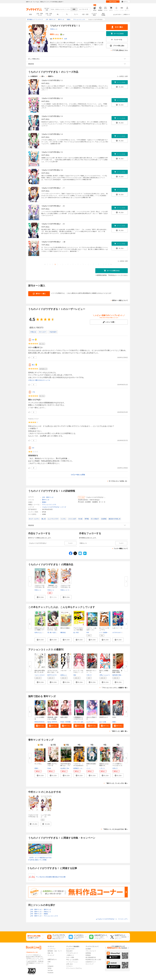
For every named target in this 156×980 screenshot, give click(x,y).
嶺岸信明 (115, 675)
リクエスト (69, 966)
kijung (49, 722)
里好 (75, 675)
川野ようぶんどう (105, 675)
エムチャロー (90, 722)
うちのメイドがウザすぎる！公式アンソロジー (33, 817)
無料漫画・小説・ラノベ (55, 951)
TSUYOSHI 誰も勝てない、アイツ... (66, 765)
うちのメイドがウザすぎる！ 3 (52, 116)
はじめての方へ (117, 14)
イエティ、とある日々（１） (91, 629)
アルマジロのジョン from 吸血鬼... (78, 630)
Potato (62, 722)
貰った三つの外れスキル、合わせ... (52, 630)
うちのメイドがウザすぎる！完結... (39, 587)
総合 (31, 14)
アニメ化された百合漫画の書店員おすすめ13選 (51, 877)
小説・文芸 (85, 14)
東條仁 (114, 722)
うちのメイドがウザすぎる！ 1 (52, 80)
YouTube (50, 970)
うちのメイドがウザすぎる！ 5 (52, 152)
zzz (33, 448)
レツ (101, 633)
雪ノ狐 (49, 633)
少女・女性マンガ (49, 14)
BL (58, 14)
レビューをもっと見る (78, 475)
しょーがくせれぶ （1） (46, 816)
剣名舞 (45, 633)
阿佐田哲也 (122, 675)
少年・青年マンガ (40, 14)
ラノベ (76, 14)
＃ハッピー (43, 332)
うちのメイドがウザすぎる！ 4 (52, 134)
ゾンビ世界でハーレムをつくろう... (117, 765)
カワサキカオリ (117, 633)
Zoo (68, 768)
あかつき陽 (103, 722)
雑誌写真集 (103, 14)
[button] (40, 597)
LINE (49, 962)
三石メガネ (77, 722)
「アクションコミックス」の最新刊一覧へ (114, 688)
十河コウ (89, 675)
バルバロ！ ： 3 (65, 670)
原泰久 (36, 768)
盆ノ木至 (76, 633)
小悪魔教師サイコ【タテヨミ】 (78, 718)
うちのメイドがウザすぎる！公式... (65, 587)
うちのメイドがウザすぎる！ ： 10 (53, 242)
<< (45, 264)
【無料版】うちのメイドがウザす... (52, 587)
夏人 (33, 365)
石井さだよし (38, 633)
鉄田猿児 (76, 768)
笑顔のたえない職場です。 (104, 765)
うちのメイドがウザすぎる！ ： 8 (53, 206)
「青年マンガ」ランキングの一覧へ (117, 783)
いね (33, 392)
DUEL (114, 717)
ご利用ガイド (126, 14)
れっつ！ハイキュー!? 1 (104, 629)
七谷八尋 (55, 633)
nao (33, 340)
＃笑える (33, 332)
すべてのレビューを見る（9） (118, 481)
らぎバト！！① (117, 628)
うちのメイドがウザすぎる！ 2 (52, 98)
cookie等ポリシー (91, 962)
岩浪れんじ (64, 675)
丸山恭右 (63, 768)
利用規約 (88, 955)
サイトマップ (89, 964)
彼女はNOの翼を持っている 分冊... (40, 672)
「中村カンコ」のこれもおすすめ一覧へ (115, 829)
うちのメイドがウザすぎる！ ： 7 (53, 188)
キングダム (38, 764)
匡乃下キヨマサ (52, 675)
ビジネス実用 (94, 14)
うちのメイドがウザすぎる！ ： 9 (53, 224)
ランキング (51, 955)
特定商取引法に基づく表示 (93, 960)
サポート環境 (70, 957)
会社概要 (88, 949)
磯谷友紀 (63, 633)
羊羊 (88, 633)
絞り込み (47, 9)
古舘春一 (106, 633)
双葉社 (44, 502)
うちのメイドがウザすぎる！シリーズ (54, 507)
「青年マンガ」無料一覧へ (119, 731)
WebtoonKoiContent (40, 722)
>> (111, 264)
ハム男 (82, 768)
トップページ (51, 949)
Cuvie (49, 768)
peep (82, 722)
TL (67, 14)
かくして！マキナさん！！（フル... (78, 672)
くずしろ (102, 768)
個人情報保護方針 (91, 957)
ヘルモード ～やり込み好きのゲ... (78, 765)
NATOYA (54, 722)
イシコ (88, 768)
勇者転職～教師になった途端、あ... (52, 719)
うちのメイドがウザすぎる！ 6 (52, 170)
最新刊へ (51, 76)
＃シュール (47, 380)
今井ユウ (115, 768)
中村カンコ (54, 29)
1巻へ (43, 76)
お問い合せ (69, 964)
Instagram (50, 966)
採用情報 (88, 953)
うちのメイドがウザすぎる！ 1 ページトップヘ (112, 919)
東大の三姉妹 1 (65, 628)
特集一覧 (50, 953)
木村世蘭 (68, 722)
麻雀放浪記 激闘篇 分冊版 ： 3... (117, 672)
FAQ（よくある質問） (73, 960)
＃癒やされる (39, 380)
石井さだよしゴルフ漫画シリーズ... (39, 630)
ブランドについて (91, 951)
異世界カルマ (104, 717)
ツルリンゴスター (40, 675)
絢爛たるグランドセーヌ (52, 765)
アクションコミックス (49, 505)
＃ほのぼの (53, 332)
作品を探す (69, 951)
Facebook (50, 973)
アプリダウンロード (72, 953)
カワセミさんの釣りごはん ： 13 (53, 671)
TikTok (49, 968)
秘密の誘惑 (64, 717)
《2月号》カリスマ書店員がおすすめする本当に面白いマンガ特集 (40, 859)
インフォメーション (72, 962)
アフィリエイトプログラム (74, 968)
